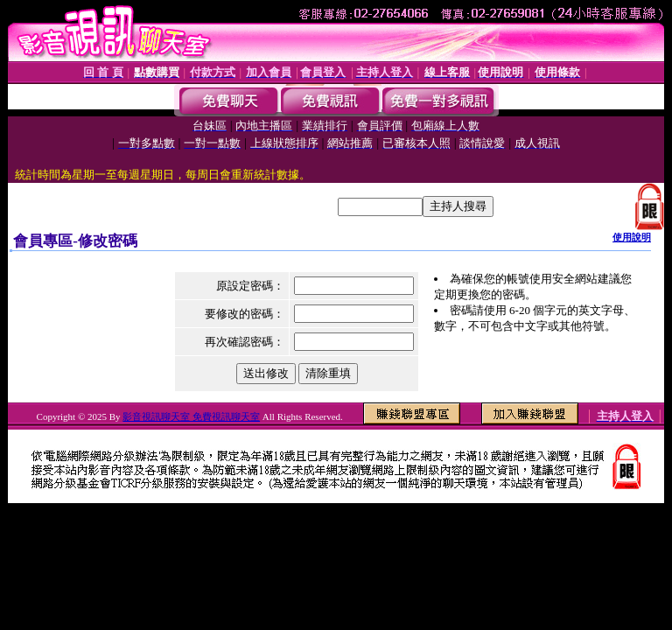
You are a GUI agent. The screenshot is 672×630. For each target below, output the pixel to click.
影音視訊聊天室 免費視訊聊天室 (191, 416)
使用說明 (632, 237)
